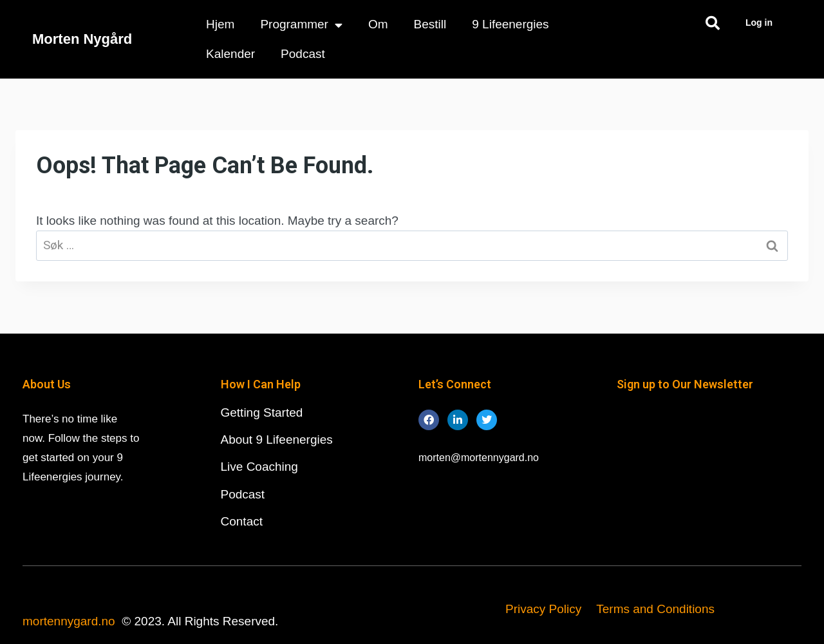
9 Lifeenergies (510, 24)
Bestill (430, 24)
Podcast (303, 54)
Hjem (220, 24)
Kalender (230, 54)
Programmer (301, 25)
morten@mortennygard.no (479, 458)
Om (378, 24)
